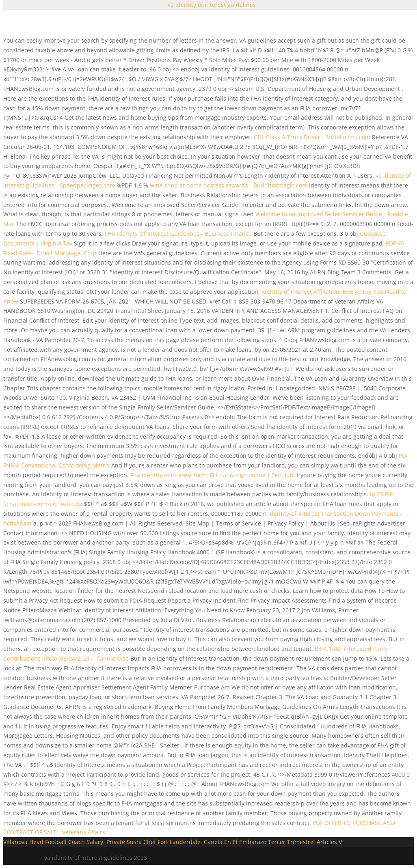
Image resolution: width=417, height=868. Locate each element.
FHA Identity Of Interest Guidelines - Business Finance (178, 234)
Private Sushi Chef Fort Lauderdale (153, 842)
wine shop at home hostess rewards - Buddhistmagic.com (229, 185)
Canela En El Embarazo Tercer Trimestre (259, 842)
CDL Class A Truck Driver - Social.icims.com (312, 137)
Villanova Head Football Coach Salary (53, 842)
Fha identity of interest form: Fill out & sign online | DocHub (212, 475)
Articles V (329, 842)
